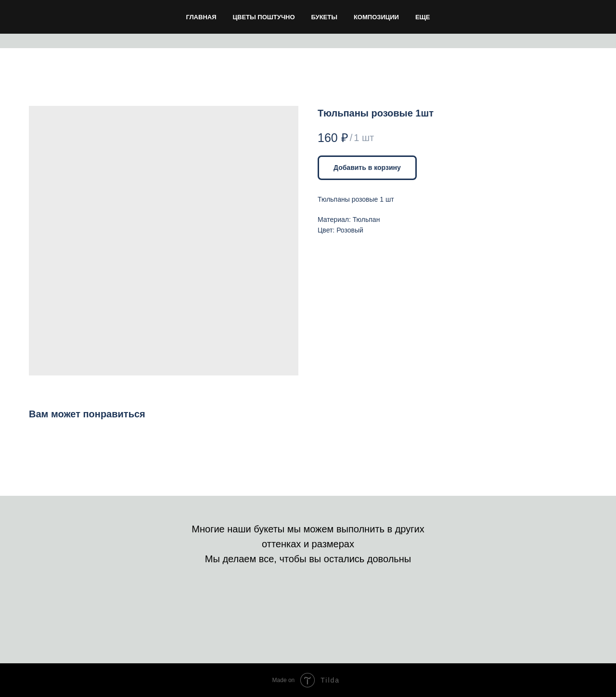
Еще (423, 17)
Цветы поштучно (264, 17)
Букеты (324, 17)
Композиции (376, 17)
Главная (201, 17)
